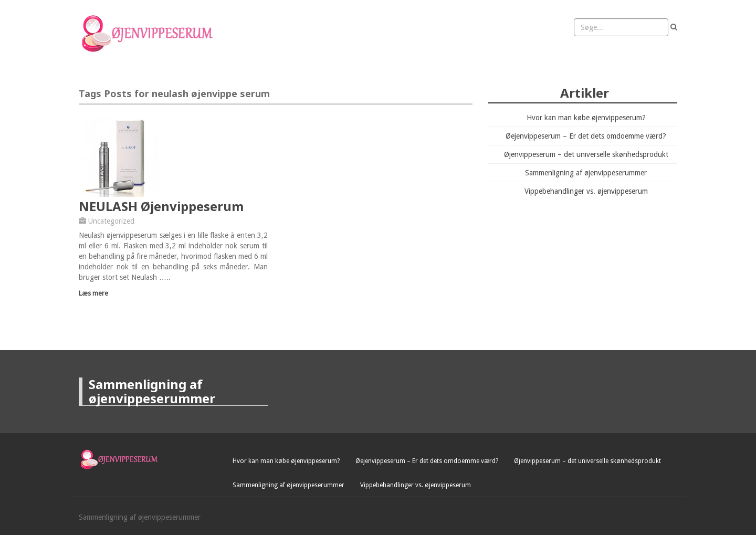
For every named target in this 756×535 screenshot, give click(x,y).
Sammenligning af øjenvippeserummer (586, 173)
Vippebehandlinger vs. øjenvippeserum (586, 191)
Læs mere (93, 293)
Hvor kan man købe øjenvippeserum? (586, 118)
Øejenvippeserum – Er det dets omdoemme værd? (586, 136)
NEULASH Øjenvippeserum (161, 206)
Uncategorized (111, 221)
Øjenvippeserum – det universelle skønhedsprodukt (586, 154)
